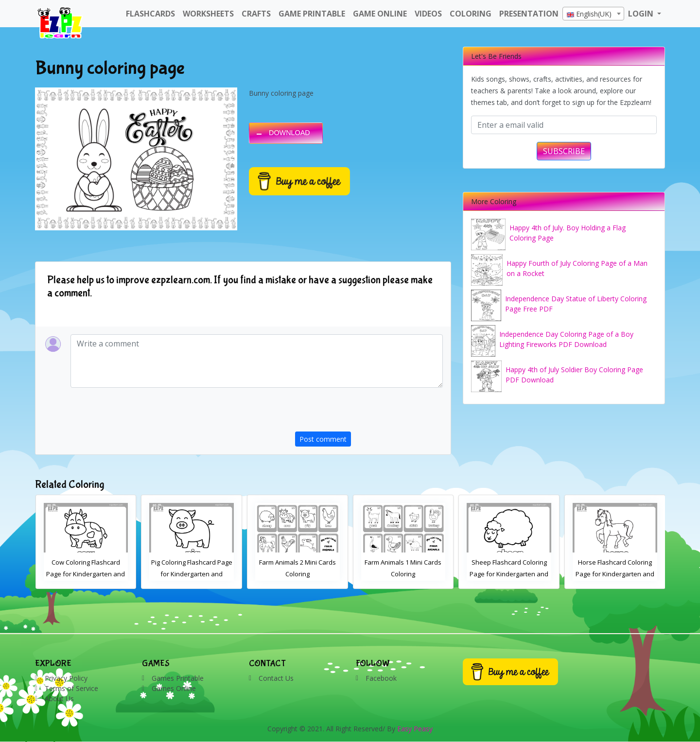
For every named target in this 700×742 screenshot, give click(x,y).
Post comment (323, 439)
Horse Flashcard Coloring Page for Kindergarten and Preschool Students (615, 574)
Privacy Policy (66, 678)
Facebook (381, 678)
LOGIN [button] (642, 14)
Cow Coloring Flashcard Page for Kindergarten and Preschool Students (86, 574)
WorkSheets (208, 14)
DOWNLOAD (289, 133)
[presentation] (369, 413)
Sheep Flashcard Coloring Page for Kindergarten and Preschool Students (509, 574)
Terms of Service (71, 688)
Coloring (471, 14)
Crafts (256, 14)
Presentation (529, 14)
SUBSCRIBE (564, 151)
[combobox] (593, 14)
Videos (428, 14)
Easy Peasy (415, 729)
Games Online (174, 688)
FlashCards (150, 14)
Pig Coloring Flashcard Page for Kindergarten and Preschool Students (192, 574)
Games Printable (178, 678)
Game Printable (312, 14)
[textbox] (593, 14)
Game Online (380, 14)
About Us (59, 699)
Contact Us (276, 678)
